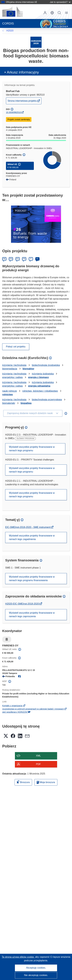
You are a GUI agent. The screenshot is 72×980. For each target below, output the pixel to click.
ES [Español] (18, 259)
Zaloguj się (45, 13)
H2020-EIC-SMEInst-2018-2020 (22, 604)
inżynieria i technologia (14, 365)
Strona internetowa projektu (22, 102)
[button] (52, 13)
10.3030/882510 (13, 112)
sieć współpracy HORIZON (16, 712)
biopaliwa (26, 403)
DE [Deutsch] (4, 259)
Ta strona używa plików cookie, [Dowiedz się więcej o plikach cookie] (18, 957)
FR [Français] (24, 259)
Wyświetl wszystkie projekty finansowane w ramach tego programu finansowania (32, 579)
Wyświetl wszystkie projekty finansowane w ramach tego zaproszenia (32, 615)
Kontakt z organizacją (14, 706)
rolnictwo (8, 395)
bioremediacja (10, 369)
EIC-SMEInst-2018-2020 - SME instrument (28, 527)
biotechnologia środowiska (46, 365)
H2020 (10, 31)
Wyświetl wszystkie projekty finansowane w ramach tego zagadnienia (32, 537)
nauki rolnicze (10, 391)
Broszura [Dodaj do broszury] (23, 782)
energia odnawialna (39, 386)
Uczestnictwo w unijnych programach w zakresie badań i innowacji (35, 709)
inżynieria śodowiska (43, 374)
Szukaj (59, 13)
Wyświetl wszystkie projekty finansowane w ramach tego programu (32, 449)
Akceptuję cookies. (36, 968)
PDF (38, 764)
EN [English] (11, 259)
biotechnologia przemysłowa (47, 400)
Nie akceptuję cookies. (36, 975)
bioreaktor (28, 369)
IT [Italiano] (31, 259)
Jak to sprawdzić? (60, 2)
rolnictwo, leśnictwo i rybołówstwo (40, 391)
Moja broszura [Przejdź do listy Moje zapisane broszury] (46, 782)
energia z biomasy (39, 377)
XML (38, 756)
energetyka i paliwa (12, 377)
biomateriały (9, 403)
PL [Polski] (37, 259)
